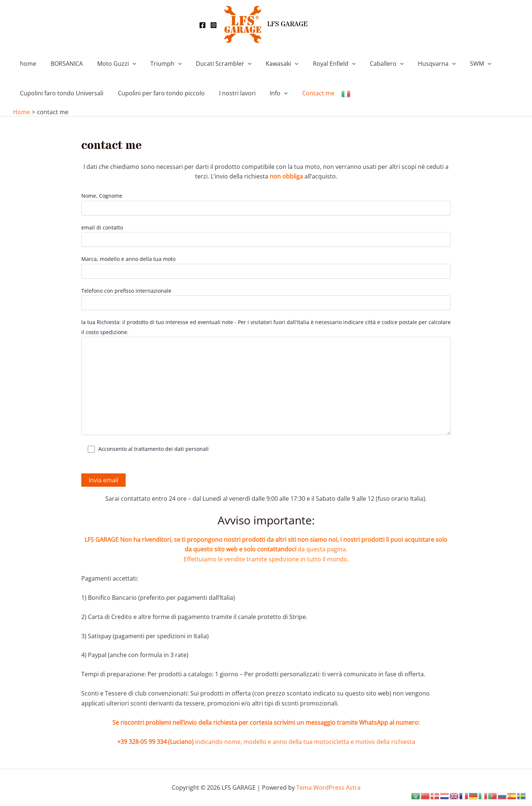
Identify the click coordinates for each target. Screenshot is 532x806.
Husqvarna (416, 64)
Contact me (307, 93)
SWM (457, 64)
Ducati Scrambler (213, 64)
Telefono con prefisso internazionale (266, 299)
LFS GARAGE (287, 24)
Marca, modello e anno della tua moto (266, 267)
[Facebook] (202, 25)
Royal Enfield (318, 64)
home (27, 64)
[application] (126, 64)
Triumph (158, 64)
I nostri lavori (231, 93)
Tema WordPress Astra (328, 788)
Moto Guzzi (110, 64)
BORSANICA (63, 64)
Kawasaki (269, 64)
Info (270, 93)
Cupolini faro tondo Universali (61, 93)
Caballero (368, 64)
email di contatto (266, 235)
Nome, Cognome (266, 204)
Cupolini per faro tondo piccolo (158, 93)
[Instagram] (214, 25)
